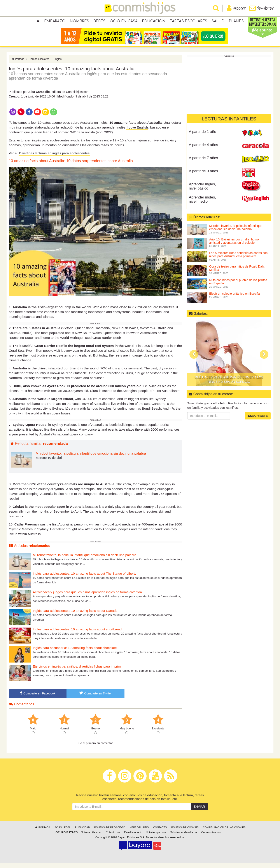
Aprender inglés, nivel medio (202, 204)
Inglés (58, 64)
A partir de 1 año (202, 137)
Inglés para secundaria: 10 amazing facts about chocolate (75, 653)
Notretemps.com (156, 838)
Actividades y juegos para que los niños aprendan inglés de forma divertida (87, 597)
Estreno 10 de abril (49, 463)
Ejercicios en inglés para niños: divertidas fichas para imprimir (78, 671)
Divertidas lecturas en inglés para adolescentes (54, 158)
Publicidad (82, 833)
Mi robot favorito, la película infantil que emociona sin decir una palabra (91, 458)
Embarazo (55, 22)
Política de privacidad (110, 833)
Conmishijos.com (212, 838)
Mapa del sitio (139, 833)
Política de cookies (185, 833)
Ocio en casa (124, 22)
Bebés (99, 22)
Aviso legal (62, 833)
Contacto (160, 833)
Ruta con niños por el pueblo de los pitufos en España (238, 287)
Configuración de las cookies (224, 833)
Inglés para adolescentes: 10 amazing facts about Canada (75, 616)
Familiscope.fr (133, 838)
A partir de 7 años (203, 163)
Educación (154, 22)
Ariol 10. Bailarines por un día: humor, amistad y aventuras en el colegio (235, 246)
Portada (18, 64)
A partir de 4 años (203, 150)
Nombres (79, 22)
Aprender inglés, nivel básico (202, 191)
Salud (218, 22)
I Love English (137, 132)
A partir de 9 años (203, 176)
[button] (194, 359)
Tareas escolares (188, 22)
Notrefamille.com (91, 838)
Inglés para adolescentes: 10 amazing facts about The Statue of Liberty (85, 578)
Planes (236, 22)
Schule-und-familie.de (184, 838)
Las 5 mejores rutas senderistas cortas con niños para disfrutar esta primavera (238, 260)
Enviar (199, 812)
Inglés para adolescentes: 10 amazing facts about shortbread (77, 634)
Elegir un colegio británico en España (234, 299)
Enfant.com (113, 838)
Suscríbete (258, 421)
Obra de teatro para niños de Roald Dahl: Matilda (237, 273)
